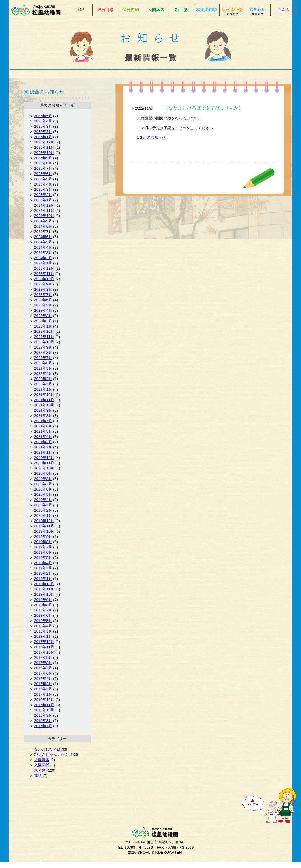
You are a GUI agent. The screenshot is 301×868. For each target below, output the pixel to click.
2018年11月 (44, 589)
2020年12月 (44, 458)
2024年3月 (43, 253)
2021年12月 (44, 395)
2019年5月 (43, 558)
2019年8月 (43, 542)
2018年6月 (43, 615)
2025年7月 (43, 168)
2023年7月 (43, 295)
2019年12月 (44, 521)
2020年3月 (43, 505)
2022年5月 (43, 368)
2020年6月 (43, 489)
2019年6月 (43, 552)
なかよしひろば (47, 749)
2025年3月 (43, 189)
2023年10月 (44, 279)
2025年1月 (43, 200)
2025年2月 (43, 195)
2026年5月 (43, 116)
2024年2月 (43, 258)
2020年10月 (44, 468)
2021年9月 (43, 410)
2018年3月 (43, 631)
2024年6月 (43, 237)
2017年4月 (43, 679)
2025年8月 (43, 163)
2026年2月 (43, 132)
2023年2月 (43, 321)
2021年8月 (43, 416)
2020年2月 (43, 510)
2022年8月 (43, 352)
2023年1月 (43, 326)
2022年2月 (43, 384)
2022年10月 (44, 342)
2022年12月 (44, 331)
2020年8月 (43, 479)
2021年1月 (43, 452)
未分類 (40, 770)
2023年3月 (43, 316)
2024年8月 (43, 226)
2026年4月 (43, 121)
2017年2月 (43, 689)
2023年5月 (43, 305)
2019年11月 (44, 526)
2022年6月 (43, 363)
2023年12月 (44, 268)
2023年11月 (44, 274)
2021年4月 (43, 437)
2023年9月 (43, 284)
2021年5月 (43, 431)
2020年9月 (43, 473)
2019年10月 (44, 531)
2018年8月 (43, 605)
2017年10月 (44, 652)
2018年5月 (43, 621)
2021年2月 (43, 447)
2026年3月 (43, 126)
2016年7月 (43, 726)
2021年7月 (43, 421)
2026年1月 (43, 137)
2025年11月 (44, 147)
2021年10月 (44, 405)
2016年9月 (43, 715)
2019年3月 (43, 568)
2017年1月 (43, 694)
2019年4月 (43, 563)
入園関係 (42, 765)
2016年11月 (44, 705)
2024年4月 (43, 247)
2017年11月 (44, 647)
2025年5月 (43, 179)
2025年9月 (43, 158)
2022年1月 (43, 389)
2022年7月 (43, 358)
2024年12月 (44, 205)
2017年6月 (43, 673)
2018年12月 (44, 584)
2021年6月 (43, 426)
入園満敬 (42, 760)
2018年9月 (43, 600)
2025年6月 (43, 174)
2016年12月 (44, 700)
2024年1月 (43, 263)
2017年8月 (43, 663)
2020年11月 (44, 463)
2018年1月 (43, 636)
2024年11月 (44, 210)
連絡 (38, 776)
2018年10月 (44, 594)
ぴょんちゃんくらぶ (51, 754)
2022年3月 (43, 379)
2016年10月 (44, 710)
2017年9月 (43, 658)
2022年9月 (43, 347)
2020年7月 (43, 484)
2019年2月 (43, 573)
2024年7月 (43, 232)
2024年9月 (43, 221)
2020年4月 (43, 500)
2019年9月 (43, 537)
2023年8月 (43, 289)
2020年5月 (43, 494)
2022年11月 (44, 337)
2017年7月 (43, 668)
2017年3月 (43, 684)
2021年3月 (43, 442)
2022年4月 (43, 374)
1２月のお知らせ (151, 137)
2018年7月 (43, 610)
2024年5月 (43, 242)
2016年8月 (43, 721)
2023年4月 (43, 310)
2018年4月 (43, 626)
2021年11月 (44, 400)
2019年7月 (43, 547)
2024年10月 (44, 216)
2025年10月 (44, 153)
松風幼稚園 (38, 10)
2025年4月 (43, 184)
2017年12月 (44, 642)
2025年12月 (44, 142)
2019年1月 (43, 579)
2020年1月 (43, 516)
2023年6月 (43, 300)
